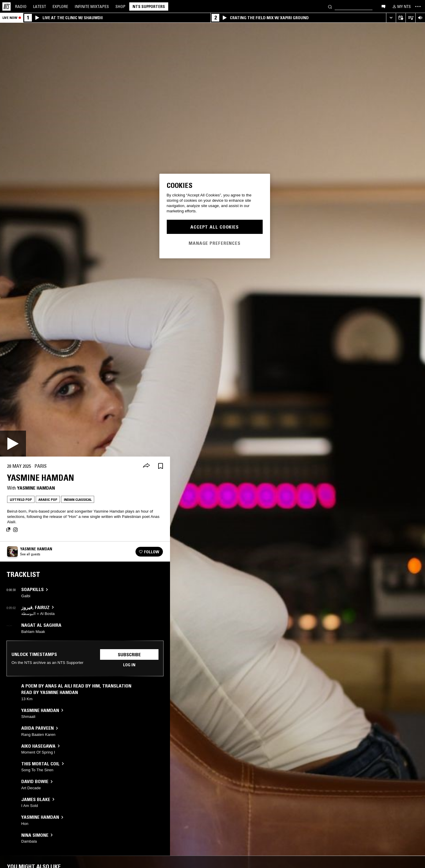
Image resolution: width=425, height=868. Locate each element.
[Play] (13, 444)
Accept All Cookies (215, 227)
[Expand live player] (391, 18)
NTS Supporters (149, 6)
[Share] (146, 466)
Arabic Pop (48, 499)
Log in (129, 665)
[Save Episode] (161, 466)
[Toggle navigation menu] (418, 6)
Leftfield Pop (21, 499)
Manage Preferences (215, 243)
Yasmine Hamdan (36, 488)
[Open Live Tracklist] (410, 18)
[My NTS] (401, 6)
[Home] (6, 6)
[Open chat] (383, 6)
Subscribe (129, 654)
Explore (60, 6)
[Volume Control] (420, 18)
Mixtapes (92, 6)
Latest (40, 6)
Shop (120, 6)
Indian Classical (78, 499)
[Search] (330, 6)
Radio (21, 6)
